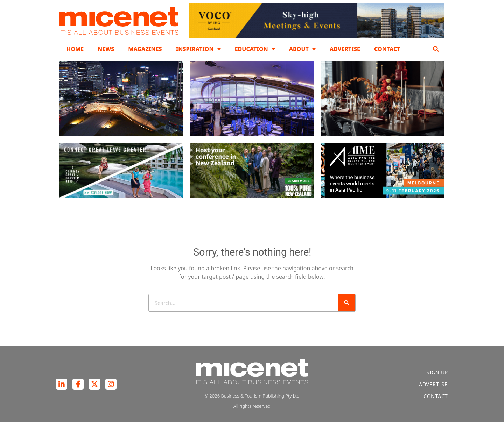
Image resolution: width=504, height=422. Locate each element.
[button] (436, 49)
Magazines (145, 49)
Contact (387, 49)
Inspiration (198, 49)
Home (75, 49)
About (302, 49)
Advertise (345, 49)
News (106, 49)
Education (255, 49)
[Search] (346, 303)
